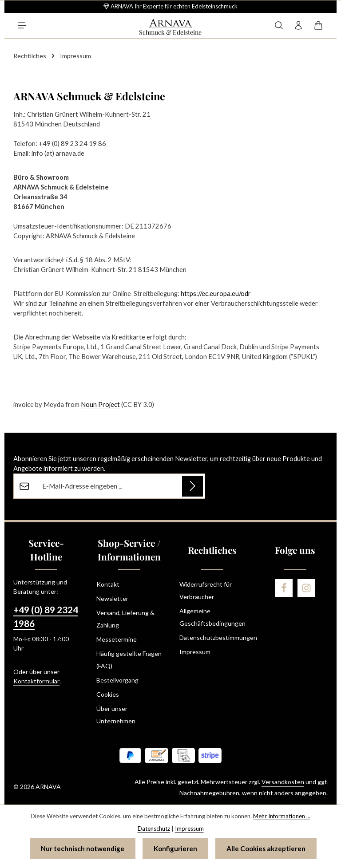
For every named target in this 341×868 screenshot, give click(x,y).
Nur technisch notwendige (83, 848)
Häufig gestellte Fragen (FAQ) (129, 660)
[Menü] (22, 25)
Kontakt (108, 584)
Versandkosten (283, 782)
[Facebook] (284, 588)
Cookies (108, 694)
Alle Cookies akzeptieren (266, 848)
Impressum (195, 652)
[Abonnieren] (192, 486)
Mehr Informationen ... (282, 816)
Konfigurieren (175, 848)
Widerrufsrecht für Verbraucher (206, 590)
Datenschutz (154, 828)
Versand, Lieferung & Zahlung (125, 619)
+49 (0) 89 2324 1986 (46, 617)
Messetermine (117, 639)
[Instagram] (306, 588)
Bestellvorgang (117, 680)
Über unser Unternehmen (116, 715)
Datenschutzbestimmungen (218, 637)
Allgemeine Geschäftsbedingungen (212, 617)
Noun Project (100, 404)
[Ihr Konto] (298, 25)
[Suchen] (279, 25)
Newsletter (112, 598)
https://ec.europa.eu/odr (216, 294)
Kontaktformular (36, 681)
